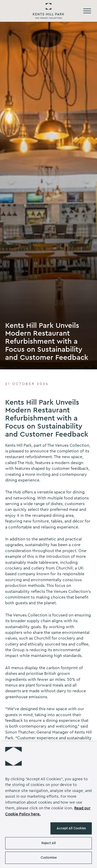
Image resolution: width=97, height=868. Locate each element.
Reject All (48, 843)
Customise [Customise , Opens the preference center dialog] (49, 857)
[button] (13, 755)
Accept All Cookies (71, 828)
